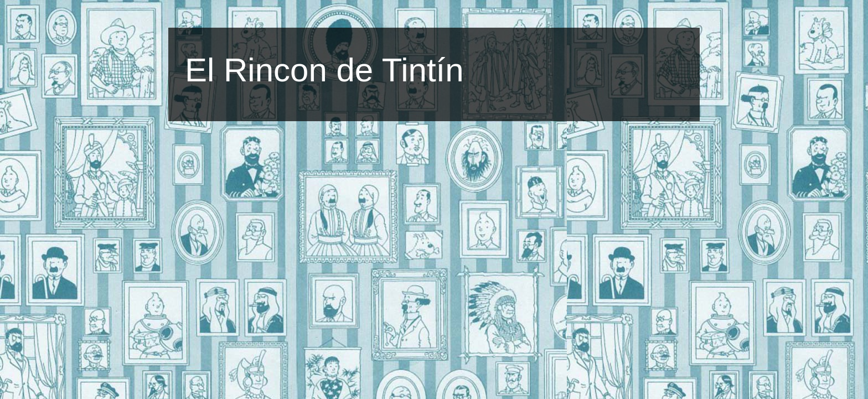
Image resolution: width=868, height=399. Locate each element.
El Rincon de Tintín (324, 70)
